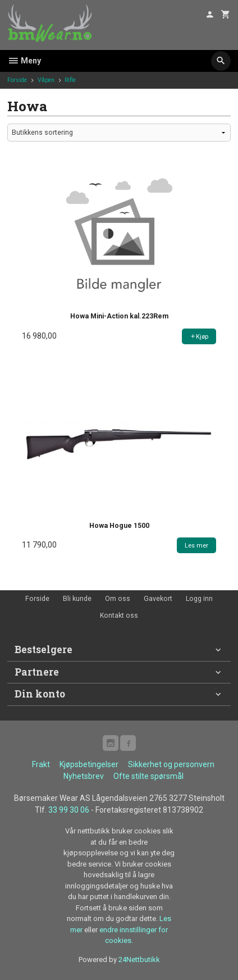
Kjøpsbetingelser (89, 764)
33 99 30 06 (69, 810)
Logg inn (199, 599)
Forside (17, 80)
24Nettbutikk (139, 960)
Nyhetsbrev (84, 776)
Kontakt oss (119, 616)
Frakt (41, 764)
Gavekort (158, 599)
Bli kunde (77, 599)
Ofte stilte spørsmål (148, 776)
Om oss (118, 599)
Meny (24, 61)
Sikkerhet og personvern (171, 764)
